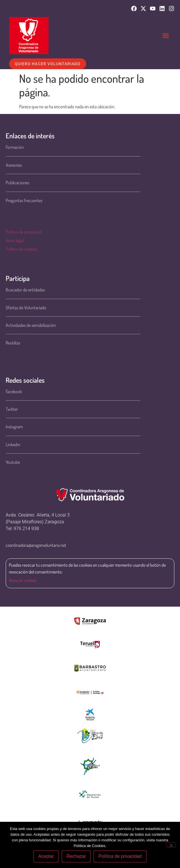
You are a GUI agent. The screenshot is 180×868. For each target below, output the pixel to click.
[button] (166, 36)
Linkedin (13, 444)
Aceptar (46, 856)
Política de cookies (21, 249)
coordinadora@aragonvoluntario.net (36, 545)
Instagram (14, 427)
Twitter (12, 409)
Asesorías (14, 165)
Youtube (13, 462)
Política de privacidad (24, 232)
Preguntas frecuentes (24, 200)
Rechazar (76, 856)
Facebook (14, 391)
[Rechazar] (171, 845)
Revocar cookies (23, 580)
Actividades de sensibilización (31, 325)
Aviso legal (15, 240)
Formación (15, 147)
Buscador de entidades (25, 290)
